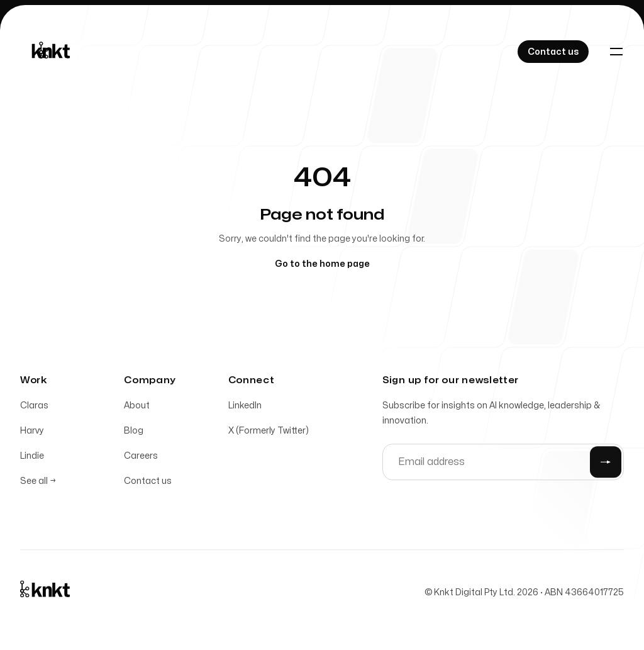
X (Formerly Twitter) (269, 434)
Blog (134, 434)
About (137, 409)
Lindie (32, 460)
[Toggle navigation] (616, 52)
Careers (141, 460)
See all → (38, 485)
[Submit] (606, 466)
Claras (34, 409)
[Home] (48, 52)
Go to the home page (322, 264)
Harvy (32, 434)
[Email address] (503, 466)
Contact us (148, 485)
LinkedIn (245, 409)
